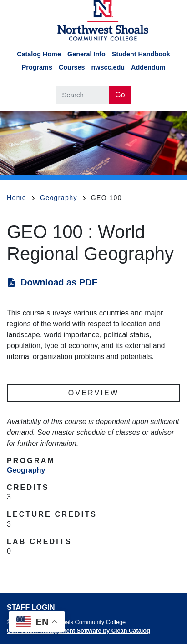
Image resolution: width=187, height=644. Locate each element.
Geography (63, 198)
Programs (37, 67)
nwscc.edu (108, 67)
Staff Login (31, 607)
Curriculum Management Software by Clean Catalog (78, 631)
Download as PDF (59, 282)
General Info (86, 54)
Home (21, 198)
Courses (72, 67)
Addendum (148, 67)
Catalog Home (39, 54)
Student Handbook (141, 54)
